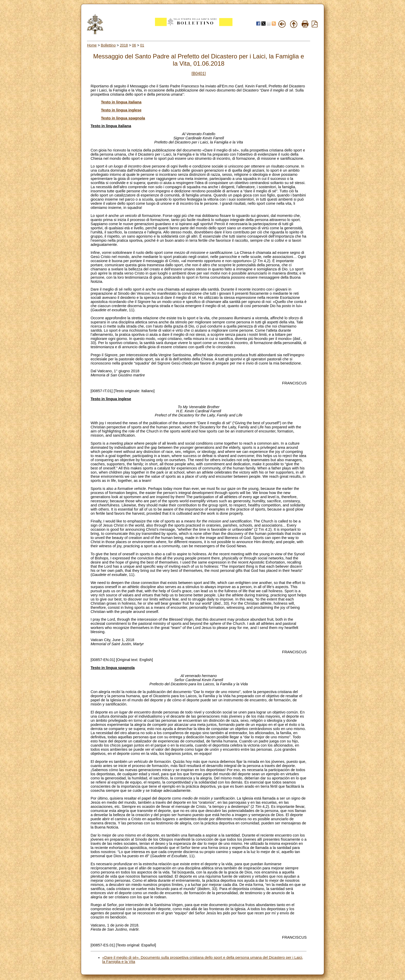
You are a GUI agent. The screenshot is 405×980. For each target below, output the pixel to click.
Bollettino (108, 45)
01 (142, 45)
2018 (124, 45)
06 (134, 45)
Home (92, 45)
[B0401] (198, 74)
